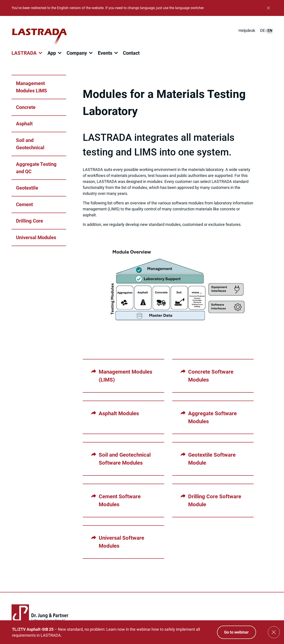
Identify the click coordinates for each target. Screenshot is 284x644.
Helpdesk (247, 30)
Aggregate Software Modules (212, 417)
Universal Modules (36, 238)
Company (77, 53)
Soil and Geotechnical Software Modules (125, 459)
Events (105, 53)
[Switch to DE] (262, 30)
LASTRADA (24, 53)
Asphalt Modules (119, 413)
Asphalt (24, 124)
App (52, 53)
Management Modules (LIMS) (125, 376)
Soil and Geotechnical (30, 144)
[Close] (268, 8)
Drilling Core (30, 221)
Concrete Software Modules (211, 376)
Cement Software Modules (120, 500)
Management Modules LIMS (32, 87)
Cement (24, 205)
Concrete (26, 107)
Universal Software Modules (121, 542)
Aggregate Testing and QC (36, 168)
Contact (131, 53)
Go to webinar (236, 632)
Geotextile (27, 188)
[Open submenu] (40, 53)
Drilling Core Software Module (215, 500)
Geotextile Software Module (212, 459)
